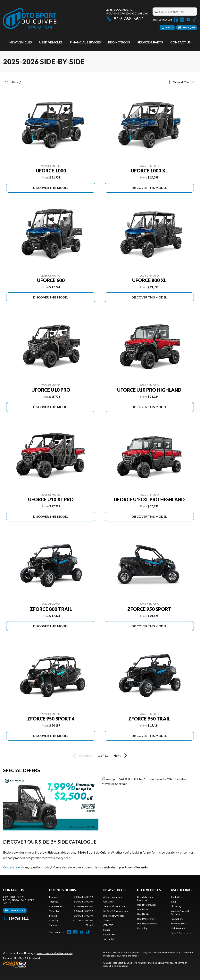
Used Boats (143, 914)
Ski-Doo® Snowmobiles (116, 911)
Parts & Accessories (181, 933)
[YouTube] (188, 20)
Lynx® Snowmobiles (114, 916)
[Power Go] (38, 964)
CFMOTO (108, 925)
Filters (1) (14, 82)
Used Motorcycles (147, 905)
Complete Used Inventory (145, 898)
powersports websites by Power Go (54, 953)
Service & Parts (150, 42)
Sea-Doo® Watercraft (115, 906)
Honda (107, 930)
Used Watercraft (146, 919)
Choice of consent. (118, 966)
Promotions (119, 42)
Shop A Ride (25, 958)
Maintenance (178, 928)
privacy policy (166, 963)
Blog (173, 902)
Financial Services (85, 42)
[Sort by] (181, 82)
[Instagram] (182, 20)
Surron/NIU (109, 939)
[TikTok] (195, 20)
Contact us (10, 867)
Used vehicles (51, 42)
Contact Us (180, 42)
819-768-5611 (125, 18)
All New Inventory (113, 897)
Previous (82, 756)
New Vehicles (21, 42)
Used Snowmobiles (147, 924)
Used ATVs (143, 909)
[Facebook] (176, 20)
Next (121, 756)
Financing (142, 928)
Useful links (182, 890)
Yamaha (107, 920)
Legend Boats (110, 934)
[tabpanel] (71, 911)
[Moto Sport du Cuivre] (30, 19)
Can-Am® (109, 902)
